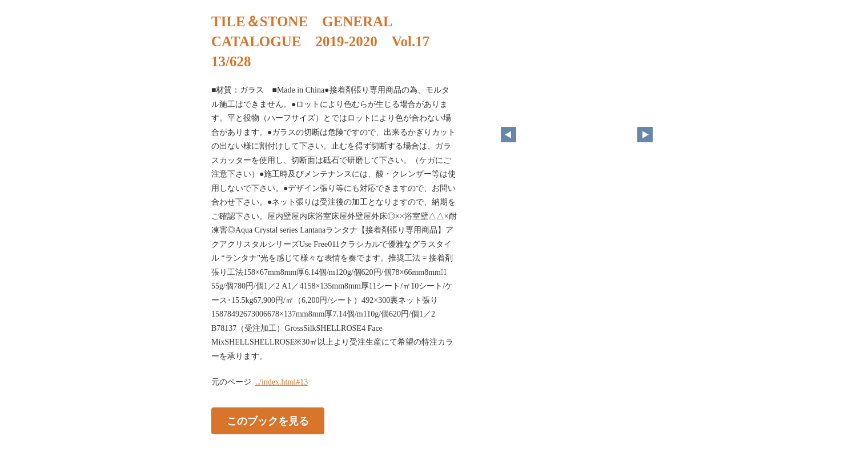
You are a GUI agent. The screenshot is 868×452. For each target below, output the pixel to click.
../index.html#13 (282, 382)
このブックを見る (268, 421)
